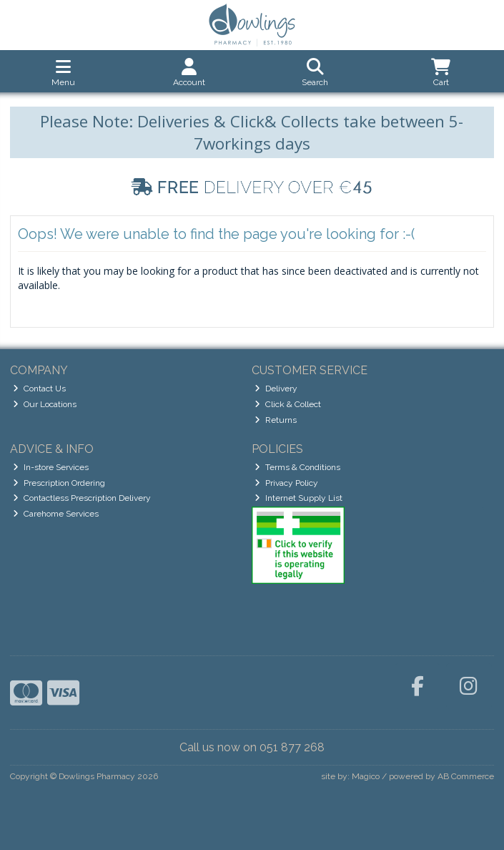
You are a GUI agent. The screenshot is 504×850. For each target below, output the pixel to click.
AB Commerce (466, 776)
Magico (366, 776)
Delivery (276, 389)
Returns (276, 420)
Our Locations (45, 404)
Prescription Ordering (59, 483)
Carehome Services (56, 514)
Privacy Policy (286, 483)
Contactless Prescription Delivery (82, 498)
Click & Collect (288, 404)
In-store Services (51, 467)
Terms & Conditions (297, 467)
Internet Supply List (298, 498)
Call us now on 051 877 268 (252, 747)
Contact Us (39, 389)
